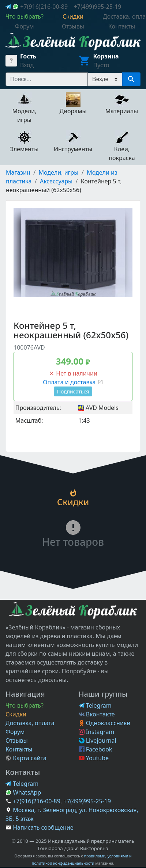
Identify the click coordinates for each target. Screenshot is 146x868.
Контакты (19, 749)
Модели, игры (59, 172)
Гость (28, 56)
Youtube (94, 758)
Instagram (97, 732)
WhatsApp (23, 792)
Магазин (18, 172)
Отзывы (17, 741)
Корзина (106, 56)
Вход (27, 65)
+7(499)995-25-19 (98, 7)
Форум (15, 732)
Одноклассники (105, 723)
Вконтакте (97, 714)
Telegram (95, 705)
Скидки (16, 714)
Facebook (96, 749)
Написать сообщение (43, 827)
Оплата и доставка (73, 382)
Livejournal (98, 741)
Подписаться (73, 391)
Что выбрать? (25, 705)
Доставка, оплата (30, 723)
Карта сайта (26, 758)
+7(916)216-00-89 (44, 7)
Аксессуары (56, 181)
